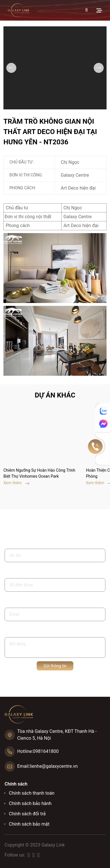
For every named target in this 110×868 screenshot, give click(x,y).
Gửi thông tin (55, 666)
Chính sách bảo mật (29, 824)
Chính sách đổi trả (27, 814)
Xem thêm (16, 483)
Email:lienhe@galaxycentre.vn (47, 766)
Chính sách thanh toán (32, 793)
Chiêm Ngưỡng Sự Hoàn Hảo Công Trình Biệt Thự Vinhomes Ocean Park (39, 473)
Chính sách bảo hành (30, 803)
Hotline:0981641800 (38, 751)
